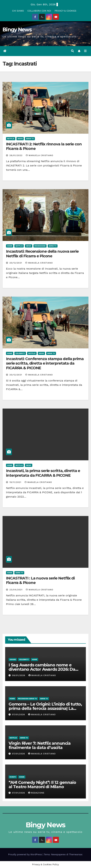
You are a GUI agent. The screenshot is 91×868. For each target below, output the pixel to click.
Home (10, 246)
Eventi (13, 777)
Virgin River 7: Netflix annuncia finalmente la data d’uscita (40, 745)
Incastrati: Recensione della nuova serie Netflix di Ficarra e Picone (42, 254)
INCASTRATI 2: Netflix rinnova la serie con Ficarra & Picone (44, 146)
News (20, 139)
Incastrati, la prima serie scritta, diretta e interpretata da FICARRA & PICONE (43, 473)
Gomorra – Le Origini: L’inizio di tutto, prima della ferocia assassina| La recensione (45, 708)
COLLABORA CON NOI (39, 11)
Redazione (36, 793)
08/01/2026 (19, 675)
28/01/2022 (16, 155)
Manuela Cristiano (39, 155)
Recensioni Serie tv (27, 699)
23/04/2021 (16, 590)
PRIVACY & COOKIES (65, 11)
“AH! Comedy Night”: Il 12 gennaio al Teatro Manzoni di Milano (42, 785)
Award (13, 659)
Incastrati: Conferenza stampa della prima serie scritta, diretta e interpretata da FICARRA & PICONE (45, 363)
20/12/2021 (16, 263)
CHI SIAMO (18, 11)
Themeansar (76, 854)
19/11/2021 (16, 482)
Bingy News (17, 30)
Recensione (40, 246)
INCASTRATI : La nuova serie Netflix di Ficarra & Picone (40, 580)
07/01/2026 (19, 715)
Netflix (11, 139)
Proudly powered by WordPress (25, 854)
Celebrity (20, 353)
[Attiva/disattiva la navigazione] (85, 51)
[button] (72, 51)
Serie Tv (30, 139)
